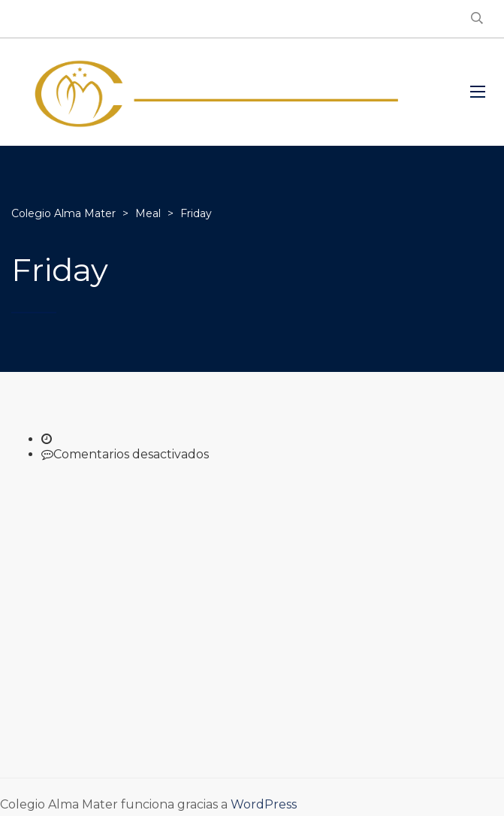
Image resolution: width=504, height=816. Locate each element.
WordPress (264, 804)
